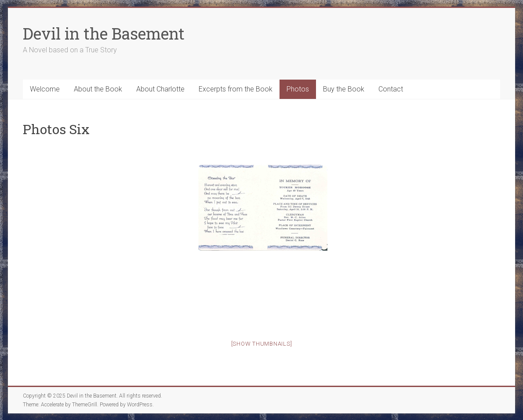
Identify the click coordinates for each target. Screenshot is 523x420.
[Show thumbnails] (262, 344)
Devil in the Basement (104, 33)
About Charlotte (160, 89)
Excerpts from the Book (236, 89)
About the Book (98, 89)
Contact (391, 89)
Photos (298, 89)
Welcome (45, 89)
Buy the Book (344, 89)
